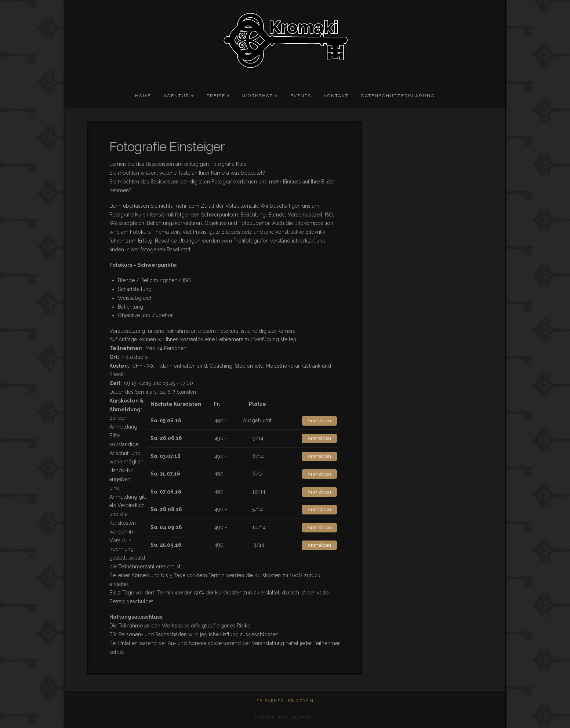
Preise (216, 96)
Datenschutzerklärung (398, 96)
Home (143, 96)
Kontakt (336, 96)
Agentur (176, 96)
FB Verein (301, 701)
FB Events (270, 701)
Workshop (258, 96)
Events (301, 96)
